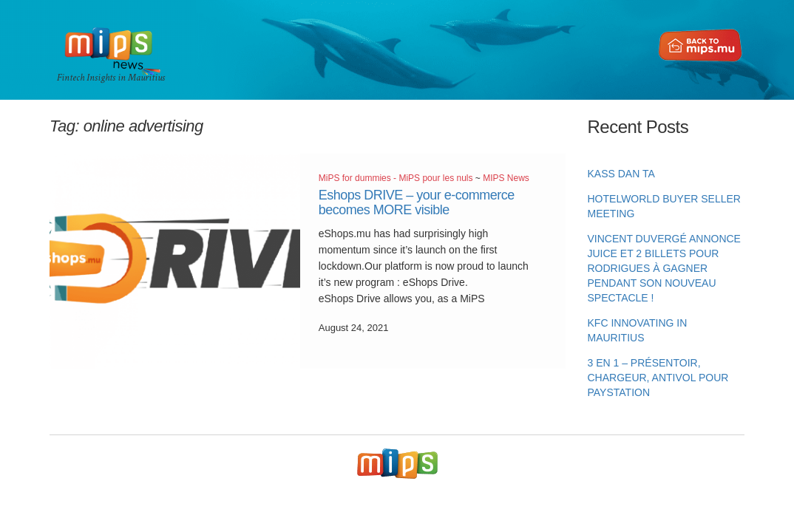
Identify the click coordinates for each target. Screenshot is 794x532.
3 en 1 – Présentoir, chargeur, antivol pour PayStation (658, 378)
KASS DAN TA (621, 174)
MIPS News (506, 178)
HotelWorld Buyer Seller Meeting (664, 206)
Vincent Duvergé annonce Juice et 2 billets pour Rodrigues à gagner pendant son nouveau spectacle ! (664, 268)
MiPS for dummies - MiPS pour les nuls (396, 178)
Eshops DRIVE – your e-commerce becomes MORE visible (417, 202)
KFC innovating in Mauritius (638, 330)
